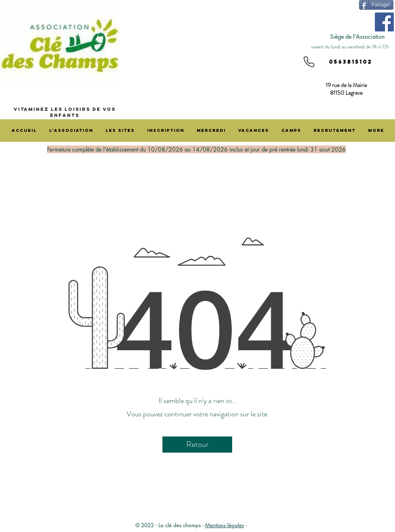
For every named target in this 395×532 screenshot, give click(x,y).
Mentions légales (225, 525)
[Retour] (197, 445)
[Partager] (376, 5)
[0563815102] (348, 62)
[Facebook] (384, 22)
